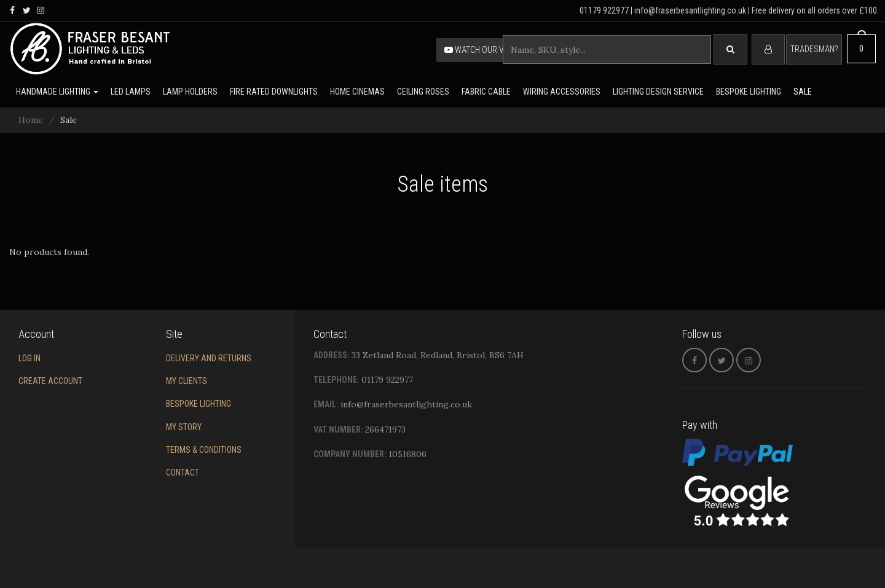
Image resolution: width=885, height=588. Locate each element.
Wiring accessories (562, 92)
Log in (29, 358)
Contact (183, 472)
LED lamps (131, 92)
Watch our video (482, 50)
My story (184, 427)
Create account (50, 381)
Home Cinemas (357, 92)
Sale (803, 92)
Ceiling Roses (423, 92)
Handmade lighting (57, 92)
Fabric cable (486, 92)
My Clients (187, 381)
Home (31, 120)
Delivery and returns (209, 358)
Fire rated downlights (274, 92)
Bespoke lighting (749, 92)
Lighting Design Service (658, 92)
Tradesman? (814, 49)
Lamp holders (190, 92)
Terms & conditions (204, 450)
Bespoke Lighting (199, 404)
